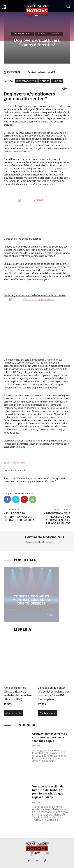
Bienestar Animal (23, 34)
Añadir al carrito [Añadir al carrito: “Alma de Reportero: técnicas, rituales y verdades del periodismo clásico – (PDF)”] (13, 713)
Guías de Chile (18, 463)
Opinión (56, 34)
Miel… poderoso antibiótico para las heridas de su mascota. (19, 517)
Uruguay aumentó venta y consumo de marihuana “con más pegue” (50, 737)
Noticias (42, 34)
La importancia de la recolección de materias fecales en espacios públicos (57, 519)
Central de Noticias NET (42, 73)
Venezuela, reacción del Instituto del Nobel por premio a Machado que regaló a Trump (48, 792)
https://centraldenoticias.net (38, 542)
